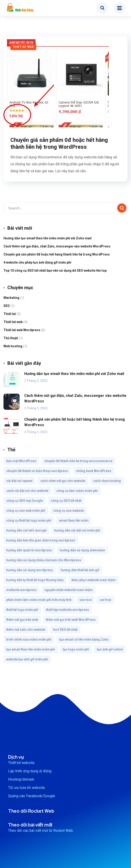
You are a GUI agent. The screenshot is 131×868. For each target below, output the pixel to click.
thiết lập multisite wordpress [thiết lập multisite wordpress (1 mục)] (68, 610)
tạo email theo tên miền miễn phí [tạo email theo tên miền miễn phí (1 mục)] (31, 649)
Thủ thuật (11, 338)
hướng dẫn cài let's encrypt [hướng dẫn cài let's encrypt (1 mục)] (26, 530)
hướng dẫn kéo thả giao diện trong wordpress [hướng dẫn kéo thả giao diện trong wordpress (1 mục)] (41, 540)
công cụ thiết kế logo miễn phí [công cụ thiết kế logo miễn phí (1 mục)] (29, 520)
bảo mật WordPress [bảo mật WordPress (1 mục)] (21, 461)
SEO (7, 306)
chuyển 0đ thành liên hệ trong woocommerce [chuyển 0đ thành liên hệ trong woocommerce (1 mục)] (78, 461)
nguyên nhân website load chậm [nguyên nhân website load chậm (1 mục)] (69, 590)
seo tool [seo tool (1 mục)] (86, 600)
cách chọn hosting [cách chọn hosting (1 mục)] (107, 481)
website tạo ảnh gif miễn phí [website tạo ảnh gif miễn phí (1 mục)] (27, 659)
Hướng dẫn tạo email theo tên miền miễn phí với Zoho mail (48, 238)
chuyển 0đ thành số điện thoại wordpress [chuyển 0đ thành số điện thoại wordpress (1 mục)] (37, 471)
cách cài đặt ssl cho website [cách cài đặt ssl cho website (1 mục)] (27, 491)
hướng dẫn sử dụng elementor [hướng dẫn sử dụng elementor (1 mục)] (83, 550)
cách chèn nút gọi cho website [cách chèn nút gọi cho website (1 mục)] (63, 481)
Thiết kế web (23, 47)
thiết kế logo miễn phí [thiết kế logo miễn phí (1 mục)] (22, 610)
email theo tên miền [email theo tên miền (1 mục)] (74, 520)
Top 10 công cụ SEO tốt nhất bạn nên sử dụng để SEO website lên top (55, 271)
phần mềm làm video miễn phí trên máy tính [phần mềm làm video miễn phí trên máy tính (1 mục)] (39, 600)
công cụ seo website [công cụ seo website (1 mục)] (68, 511)
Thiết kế (10, 314)
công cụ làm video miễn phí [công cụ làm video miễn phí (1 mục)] (77, 491)
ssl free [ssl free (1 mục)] (105, 600)
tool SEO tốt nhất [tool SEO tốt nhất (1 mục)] (65, 630)
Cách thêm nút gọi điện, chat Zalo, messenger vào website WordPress (57, 246)
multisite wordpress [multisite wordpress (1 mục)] (21, 590)
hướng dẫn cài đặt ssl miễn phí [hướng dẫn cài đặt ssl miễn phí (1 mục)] (77, 530)
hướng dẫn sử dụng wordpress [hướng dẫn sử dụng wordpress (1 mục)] (30, 570)
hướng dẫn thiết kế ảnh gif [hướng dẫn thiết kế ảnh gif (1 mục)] (80, 570)
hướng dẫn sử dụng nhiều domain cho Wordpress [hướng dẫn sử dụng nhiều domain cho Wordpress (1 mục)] (44, 560)
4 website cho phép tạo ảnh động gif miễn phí (37, 262)
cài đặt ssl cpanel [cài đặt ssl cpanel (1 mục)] (19, 481)
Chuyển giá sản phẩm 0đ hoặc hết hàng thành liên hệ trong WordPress (59, 143)
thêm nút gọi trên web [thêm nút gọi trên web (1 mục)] (22, 620)
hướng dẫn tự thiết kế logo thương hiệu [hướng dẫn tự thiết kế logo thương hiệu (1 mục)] (35, 580)
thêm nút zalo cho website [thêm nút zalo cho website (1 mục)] (26, 630)
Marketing (11, 298)
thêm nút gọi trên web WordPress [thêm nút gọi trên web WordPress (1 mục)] (71, 620)
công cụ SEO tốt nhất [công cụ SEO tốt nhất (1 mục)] (66, 501)
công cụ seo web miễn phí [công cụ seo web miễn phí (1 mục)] (26, 511)
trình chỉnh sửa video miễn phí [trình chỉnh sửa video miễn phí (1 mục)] (29, 639)
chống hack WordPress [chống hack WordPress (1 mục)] (94, 471)
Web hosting (13, 346)
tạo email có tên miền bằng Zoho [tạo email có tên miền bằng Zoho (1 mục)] (84, 639)
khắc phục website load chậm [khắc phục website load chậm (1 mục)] (94, 580)
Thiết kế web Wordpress (22, 330)
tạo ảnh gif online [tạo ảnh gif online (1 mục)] (110, 649)
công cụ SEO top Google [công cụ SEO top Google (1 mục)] (25, 501)
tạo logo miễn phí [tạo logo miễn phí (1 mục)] (76, 649)
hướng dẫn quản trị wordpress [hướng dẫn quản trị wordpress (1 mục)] (29, 550)
